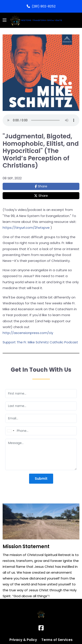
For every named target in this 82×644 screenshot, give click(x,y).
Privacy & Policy (23, 640)
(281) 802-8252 (41, 6)
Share (43, 186)
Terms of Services (57, 640)
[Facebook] (41, 628)
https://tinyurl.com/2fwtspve (26, 228)
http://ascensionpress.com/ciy (28, 333)
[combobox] (10, 431)
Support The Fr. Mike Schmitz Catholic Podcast (40, 342)
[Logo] (36, 20)
